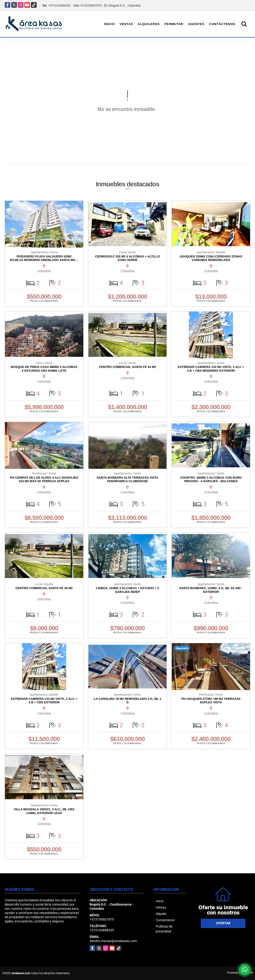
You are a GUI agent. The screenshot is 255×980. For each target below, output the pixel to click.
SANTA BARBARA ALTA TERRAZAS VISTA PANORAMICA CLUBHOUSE (127, 479)
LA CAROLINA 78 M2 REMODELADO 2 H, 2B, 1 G (128, 701)
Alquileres (149, 24)
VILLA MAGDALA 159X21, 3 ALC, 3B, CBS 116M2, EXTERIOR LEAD (44, 811)
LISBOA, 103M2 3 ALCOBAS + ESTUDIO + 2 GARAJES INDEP (127, 590)
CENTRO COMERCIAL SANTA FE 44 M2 (128, 367)
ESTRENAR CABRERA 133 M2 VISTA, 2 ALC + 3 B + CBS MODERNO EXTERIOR (211, 369)
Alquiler (161, 914)
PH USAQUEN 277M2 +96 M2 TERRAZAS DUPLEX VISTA (211, 701)
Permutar (174, 24)
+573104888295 (59, 6)
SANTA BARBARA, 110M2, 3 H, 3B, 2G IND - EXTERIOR (211, 590)
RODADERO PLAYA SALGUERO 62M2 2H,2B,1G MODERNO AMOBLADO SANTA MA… (44, 258)
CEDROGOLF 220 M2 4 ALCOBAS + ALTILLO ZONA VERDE (127, 258)
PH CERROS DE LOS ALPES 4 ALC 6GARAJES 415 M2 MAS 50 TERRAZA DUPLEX (44, 479)
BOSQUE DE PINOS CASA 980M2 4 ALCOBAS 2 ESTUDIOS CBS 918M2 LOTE (44, 369)
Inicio (110, 24)
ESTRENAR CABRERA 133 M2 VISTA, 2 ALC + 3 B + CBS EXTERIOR (44, 701)
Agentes (196, 24)
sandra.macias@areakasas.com (113, 941)
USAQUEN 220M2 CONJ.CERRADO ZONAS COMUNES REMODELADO (211, 258)
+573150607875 (90, 6)
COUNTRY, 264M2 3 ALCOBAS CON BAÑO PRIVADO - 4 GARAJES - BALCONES (211, 479)
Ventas (126, 24)
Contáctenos (222, 24)
